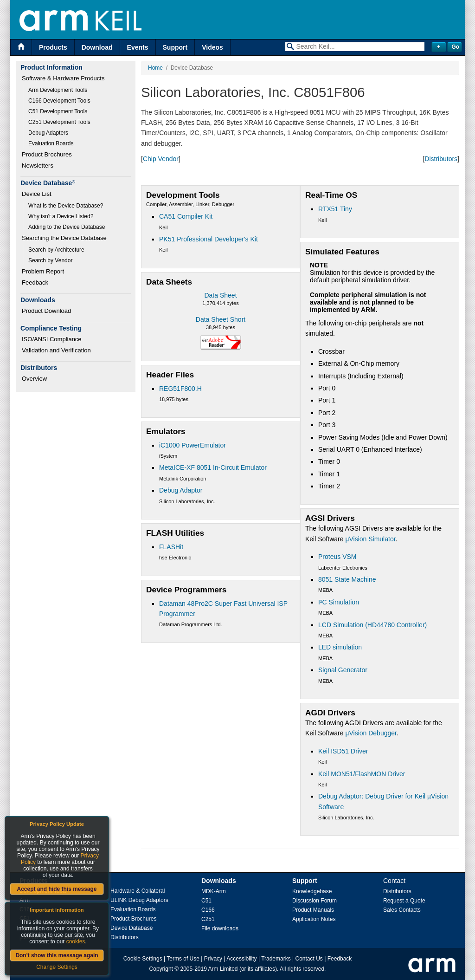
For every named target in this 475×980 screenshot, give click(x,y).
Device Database (132, 928)
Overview (34, 379)
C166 (208, 910)
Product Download (46, 311)
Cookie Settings (143, 959)
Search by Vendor (50, 260)
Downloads (219, 881)
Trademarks (276, 959)
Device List (37, 194)
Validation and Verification (56, 350)
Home (155, 68)
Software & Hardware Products (63, 78)
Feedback (35, 282)
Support (175, 47)
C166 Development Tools (59, 101)
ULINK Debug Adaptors (139, 900)
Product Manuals (313, 910)
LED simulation (340, 647)
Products (53, 47)
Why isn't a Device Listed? (61, 216)
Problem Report (43, 271)
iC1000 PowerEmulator (193, 445)
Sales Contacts (402, 910)
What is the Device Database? (66, 206)
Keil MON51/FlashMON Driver (362, 774)
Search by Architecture (56, 250)
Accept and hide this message (57, 889)
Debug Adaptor (181, 490)
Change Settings (57, 967)
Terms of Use (183, 959)
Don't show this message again (57, 955)
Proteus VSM (337, 557)
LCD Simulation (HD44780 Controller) (372, 625)
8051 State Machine (347, 579)
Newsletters (38, 165)
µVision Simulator (370, 539)
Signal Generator (343, 670)
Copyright (161, 969)
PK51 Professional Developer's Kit (209, 239)
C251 (208, 919)
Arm (25, 900)
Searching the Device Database (64, 238)
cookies (76, 941)
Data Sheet (220, 295)
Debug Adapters (48, 133)
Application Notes (314, 919)
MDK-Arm (214, 891)
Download (97, 47)
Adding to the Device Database (67, 227)
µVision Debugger (371, 733)
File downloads (220, 928)
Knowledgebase (312, 891)
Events (138, 47)
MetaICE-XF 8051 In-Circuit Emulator (213, 467)
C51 (206, 901)
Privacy (213, 959)
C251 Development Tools (59, 122)
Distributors (441, 159)
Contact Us (309, 959)
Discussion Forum (315, 901)
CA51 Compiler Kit (186, 216)
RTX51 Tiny (335, 209)
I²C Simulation (339, 602)
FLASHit (171, 547)
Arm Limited (223, 969)
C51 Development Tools (58, 111)
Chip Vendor (161, 159)
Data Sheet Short (221, 319)
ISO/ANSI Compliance (52, 339)
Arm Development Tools (58, 90)
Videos (212, 47)
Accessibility (241, 959)
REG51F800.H (180, 389)
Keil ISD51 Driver (343, 751)
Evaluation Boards (51, 143)
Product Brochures (47, 154)
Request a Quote (404, 901)
